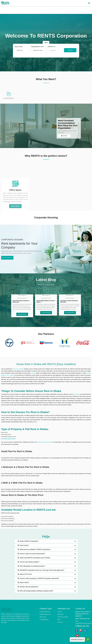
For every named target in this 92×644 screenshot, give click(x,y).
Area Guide (60, 614)
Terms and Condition (63, 617)
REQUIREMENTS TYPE (39, 46)
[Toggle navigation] (89, 3)
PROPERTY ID (51, 46)
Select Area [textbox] (24, 49)
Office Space (43, 617)
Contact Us (60, 622)
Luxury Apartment (44, 620)
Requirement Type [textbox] (39, 49)
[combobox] (26, 49)
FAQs (59, 620)
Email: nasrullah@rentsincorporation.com (83, 622)
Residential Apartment (45, 614)
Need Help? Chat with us (77, 639)
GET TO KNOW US (7, 258)
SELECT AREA (23, 46)
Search (66, 49)
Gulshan (33, 373)
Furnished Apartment (45, 612)
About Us (60, 612)
